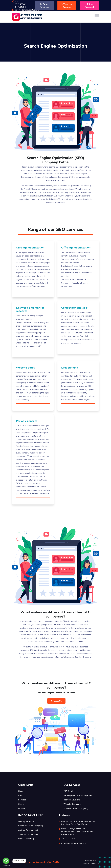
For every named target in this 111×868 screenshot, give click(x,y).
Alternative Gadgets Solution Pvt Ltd (42, 862)
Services (22, 800)
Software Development (29, 834)
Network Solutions (72, 800)
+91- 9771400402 (69, 839)
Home (21, 791)
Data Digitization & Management (78, 795)
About (21, 795)
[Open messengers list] (6, 861)
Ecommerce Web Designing (76, 808)
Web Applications (26, 822)
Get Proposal (89, 6)
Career (21, 804)
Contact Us (56, 701)
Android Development (28, 830)
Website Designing (72, 804)
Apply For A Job (44, 6)
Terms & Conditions (91, 863)
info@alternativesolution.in (27, 10)
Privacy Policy (91, 861)
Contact (22, 808)
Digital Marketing (26, 839)
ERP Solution (69, 791)
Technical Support (67, 6)
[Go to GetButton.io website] (6, 865)
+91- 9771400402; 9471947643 (21, 4)
